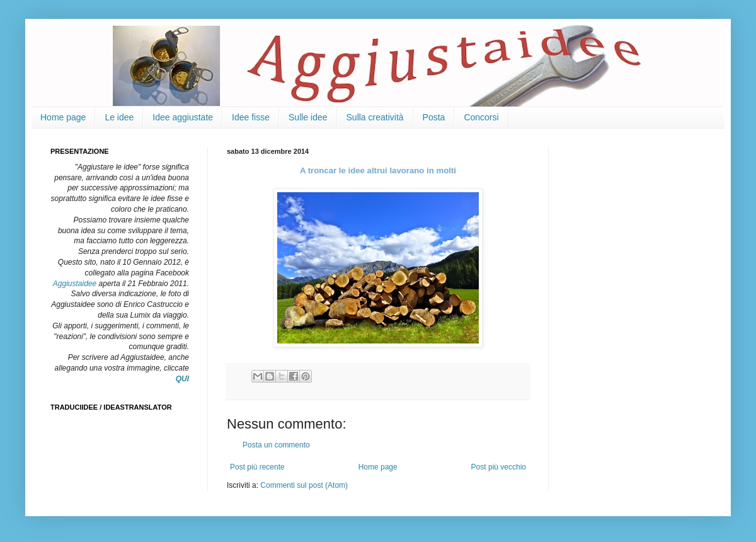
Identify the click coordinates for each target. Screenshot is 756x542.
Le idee (119, 117)
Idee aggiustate (183, 117)
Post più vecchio (499, 467)
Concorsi (481, 117)
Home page (63, 117)
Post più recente (257, 467)
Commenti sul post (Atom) (304, 485)
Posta (434, 117)
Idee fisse (251, 117)
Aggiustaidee (75, 284)
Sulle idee (308, 117)
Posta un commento (276, 445)
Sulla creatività (375, 117)
